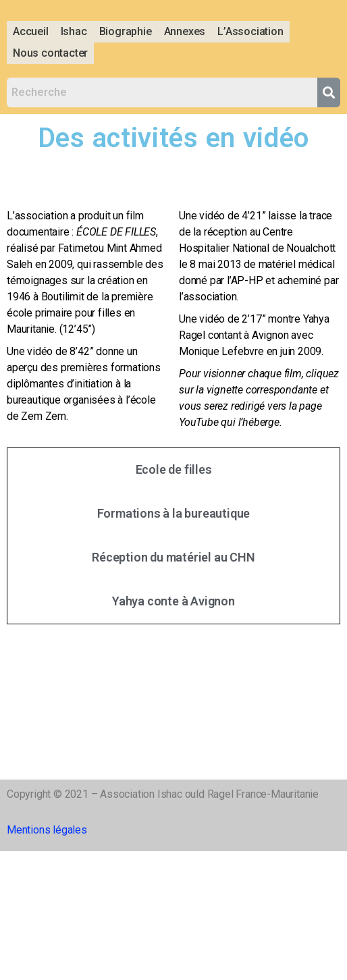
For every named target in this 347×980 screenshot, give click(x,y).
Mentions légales (47, 830)
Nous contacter (50, 53)
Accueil (31, 31)
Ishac (74, 31)
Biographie (126, 31)
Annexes (185, 31)
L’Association (250, 31)
